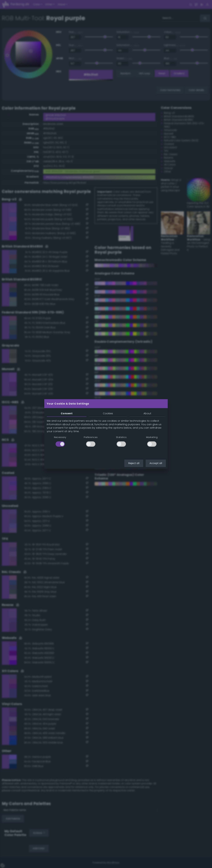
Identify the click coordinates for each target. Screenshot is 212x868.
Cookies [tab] (108, 413)
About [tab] (147, 413)
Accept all (156, 463)
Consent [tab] (67, 413)
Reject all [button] (134, 463)
